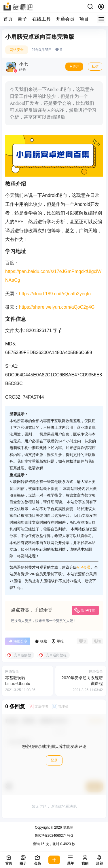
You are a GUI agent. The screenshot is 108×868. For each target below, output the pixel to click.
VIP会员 (84, 567)
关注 (74, 67)
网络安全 (17, 50)
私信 (95, 67)
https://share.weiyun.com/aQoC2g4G (57, 307)
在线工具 (41, 19)
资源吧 (68, 827)
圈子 (22, 19)
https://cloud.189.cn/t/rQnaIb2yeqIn (55, 294)
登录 (54, 760)
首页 (8, 19)
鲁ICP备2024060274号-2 (54, 836)
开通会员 (65, 19)
